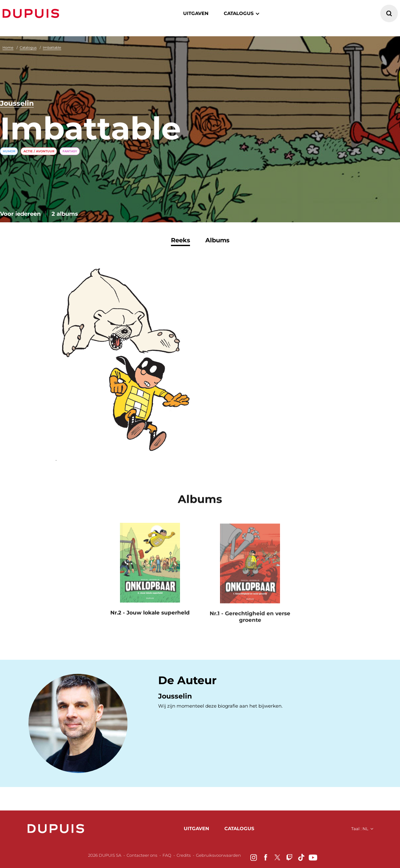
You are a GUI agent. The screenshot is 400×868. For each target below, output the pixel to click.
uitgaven (196, 828)
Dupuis (32, 13)
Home (8, 48)
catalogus (239, 13)
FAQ (167, 855)
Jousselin (17, 104)
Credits (184, 855)
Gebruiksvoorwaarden (218, 855)
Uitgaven (196, 13)
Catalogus (28, 48)
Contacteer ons (142, 855)
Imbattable (52, 48)
